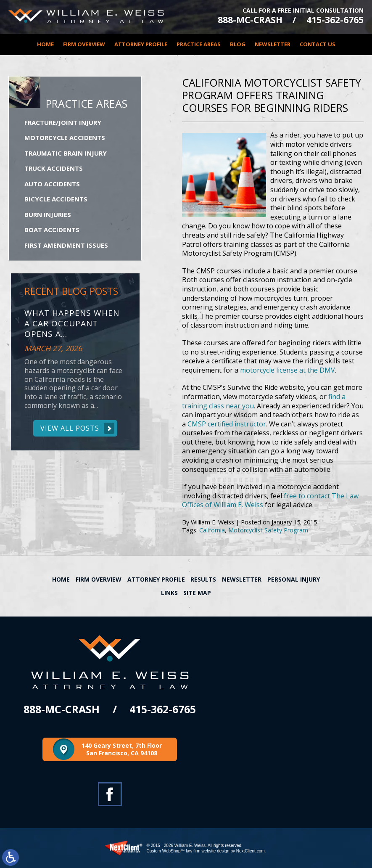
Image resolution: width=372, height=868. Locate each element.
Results (203, 579)
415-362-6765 (335, 20)
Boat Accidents (52, 230)
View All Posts (70, 428)
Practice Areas (199, 44)
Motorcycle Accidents (65, 138)
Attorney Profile (141, 44)
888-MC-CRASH (250, 20)
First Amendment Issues (66, 245)
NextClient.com (251, 851)
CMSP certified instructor (227, 424)
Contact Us (318, 44)
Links (169, 593)
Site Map (197, 593)
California (212, 530)
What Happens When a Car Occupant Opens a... (72, 323)
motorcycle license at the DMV (288, 370)
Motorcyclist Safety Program (268, 530)
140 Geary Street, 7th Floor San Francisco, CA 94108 (122, 749)
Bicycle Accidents (56, 199)
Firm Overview (84, 44)
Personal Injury (294, 579)
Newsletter (273, 44)
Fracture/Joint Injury (63, 122)
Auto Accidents (52, 184)
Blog (238, 44)
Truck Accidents (54, 168)
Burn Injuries (48, 214)
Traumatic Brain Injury (66, 153)
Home (45, 44)
